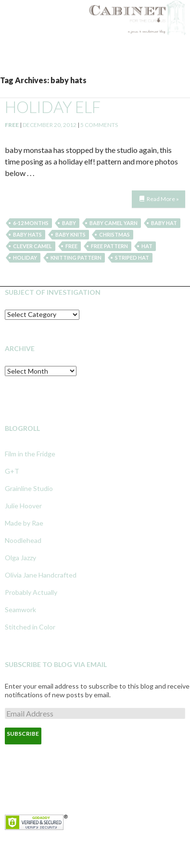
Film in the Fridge (30, 454)
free (71, 246)
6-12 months (31, 223)
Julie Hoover (23, 506)
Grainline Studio (29, 488)
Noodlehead (23, 540)
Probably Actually (31, 592)
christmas (114, 234)
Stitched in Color (30, 627)
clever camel (32, 246)
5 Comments (99, 125)
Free (12, 125)
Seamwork (20, 610)
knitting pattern (76, 258)
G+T (12, 471)
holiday (25, 258)
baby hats (27, 234)
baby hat (164, 223)
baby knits (70, 234)
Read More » (163, 199)
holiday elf (53, 107)
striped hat (132, 258)
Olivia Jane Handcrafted (41, 575)
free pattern (109, 246)
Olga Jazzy (20, 558)
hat (147, 246)
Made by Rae (24, 523)
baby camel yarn (114, 223)
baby (69, 223)
